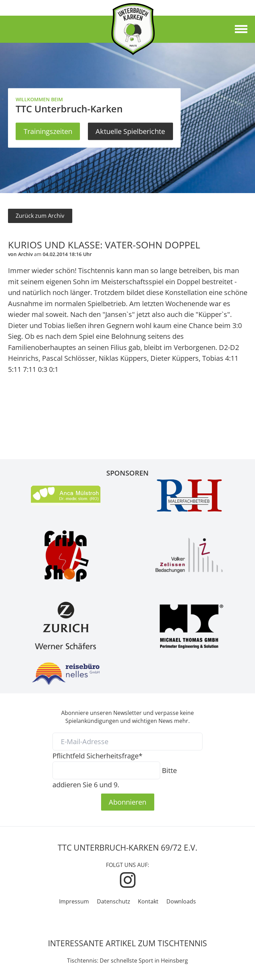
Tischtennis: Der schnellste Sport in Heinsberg (128, 961)
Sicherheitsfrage (97, 756)
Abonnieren (128, 802)
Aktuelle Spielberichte (130, 131)
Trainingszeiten (48, 131)
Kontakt (148, 901)
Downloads (181, 901)
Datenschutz (114, 901)
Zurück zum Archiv (40, 216)
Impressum (74, 901)
